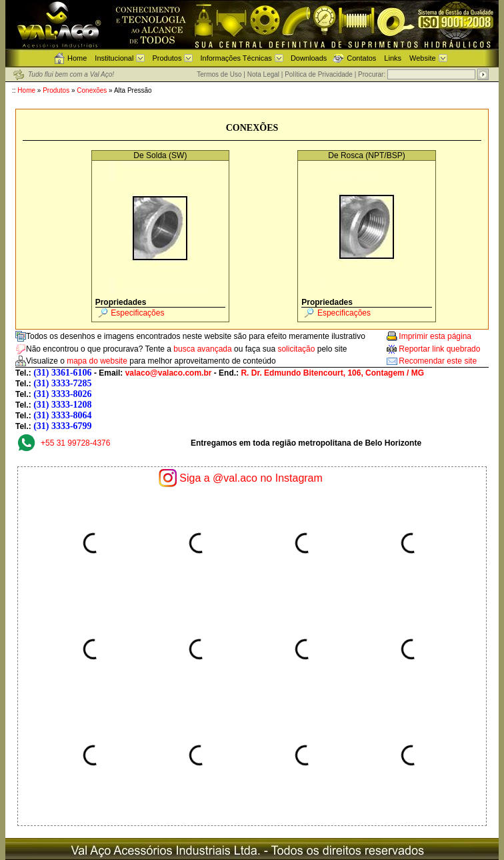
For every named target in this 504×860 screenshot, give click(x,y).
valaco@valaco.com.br (169, 373)
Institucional (114, 58)
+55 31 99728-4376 (75, 443)
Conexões (92, 90)
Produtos (167, 58)
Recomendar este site (438, 361)
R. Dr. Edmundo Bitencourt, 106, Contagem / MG (332, 373)
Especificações (137, 313)
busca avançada (202, 349)
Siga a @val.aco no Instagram (251, 478)
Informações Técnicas (236, 58)
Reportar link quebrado (439, 349)
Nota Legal (263, 74)
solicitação (296, 349)
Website (423, 58)
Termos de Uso (219, 74)
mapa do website (97, 361)
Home (77, 58)
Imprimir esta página (435, 336)
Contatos (361, 58)
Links (393, 58)
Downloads (309, 58)
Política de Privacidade (319, 74)
